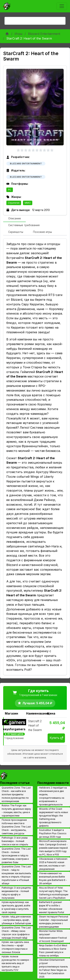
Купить (56, 738)
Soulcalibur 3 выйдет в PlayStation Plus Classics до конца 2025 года (53, 833)
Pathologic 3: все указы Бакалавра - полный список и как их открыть (15, 841)
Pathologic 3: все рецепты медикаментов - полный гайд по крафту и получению (16, 893)
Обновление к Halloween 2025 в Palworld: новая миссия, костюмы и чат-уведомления (53, 864)
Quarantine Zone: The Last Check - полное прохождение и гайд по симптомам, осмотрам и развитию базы (16, 856)
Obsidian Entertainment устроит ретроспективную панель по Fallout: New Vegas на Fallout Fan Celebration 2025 (53, 968)
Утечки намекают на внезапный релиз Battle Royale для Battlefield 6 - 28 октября (53, 878)
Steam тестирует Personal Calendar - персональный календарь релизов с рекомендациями (54, 922)
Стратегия (14, 203)
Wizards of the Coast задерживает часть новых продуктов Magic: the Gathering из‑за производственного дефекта (54, 817)
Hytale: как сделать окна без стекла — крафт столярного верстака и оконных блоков (15, 947)
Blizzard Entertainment (44, 34)
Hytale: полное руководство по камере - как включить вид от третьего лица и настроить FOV (16, 963)
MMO (28, 203)
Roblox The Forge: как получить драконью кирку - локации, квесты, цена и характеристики (16, 811)
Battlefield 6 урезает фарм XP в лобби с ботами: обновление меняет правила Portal (52, 907)
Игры (18, 34)
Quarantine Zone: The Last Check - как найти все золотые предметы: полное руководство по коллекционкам (16, 794)
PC (10, 190)
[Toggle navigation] (62, 6)
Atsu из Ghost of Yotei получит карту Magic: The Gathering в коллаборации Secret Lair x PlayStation (54, 893)
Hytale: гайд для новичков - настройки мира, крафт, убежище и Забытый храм (16, 920)
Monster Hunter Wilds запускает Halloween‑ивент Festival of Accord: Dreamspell (53, 936)
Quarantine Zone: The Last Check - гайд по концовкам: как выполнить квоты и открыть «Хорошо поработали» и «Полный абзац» (16, 875)
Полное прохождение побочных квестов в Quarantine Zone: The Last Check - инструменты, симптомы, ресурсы (16, 827)
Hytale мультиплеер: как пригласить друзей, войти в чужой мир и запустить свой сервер (16, 907)
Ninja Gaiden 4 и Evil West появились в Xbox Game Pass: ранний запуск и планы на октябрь (53, 950)
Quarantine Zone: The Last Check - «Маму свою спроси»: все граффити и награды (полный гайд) (16, 933)
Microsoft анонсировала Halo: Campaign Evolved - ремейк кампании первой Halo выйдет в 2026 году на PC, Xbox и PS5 (53, 848)
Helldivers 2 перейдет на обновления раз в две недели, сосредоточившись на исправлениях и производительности (53, 796)
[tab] (14, 219)
